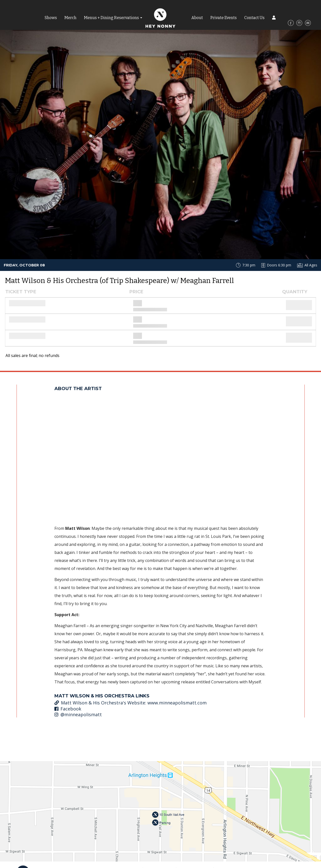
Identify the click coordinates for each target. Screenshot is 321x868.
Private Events (224, 18)
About (197, 18)
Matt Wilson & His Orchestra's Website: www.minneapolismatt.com (131, 703)
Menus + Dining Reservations (111, 18)
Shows (51, 18)
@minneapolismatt (78, 714)
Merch (70, 18)
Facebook (68, 709)
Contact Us (254, 18)
